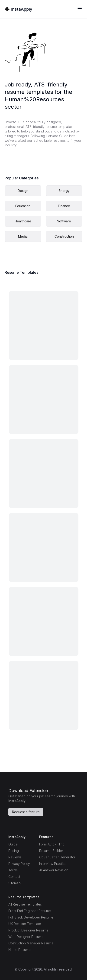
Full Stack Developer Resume (31, 917)
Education (23, 206)
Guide (13, 844)
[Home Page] (18, 9)
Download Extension (28, 791)
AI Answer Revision (54, 870)
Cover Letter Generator (57, 857)
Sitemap (14, 883)
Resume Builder (51, 851)
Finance (64, 206)
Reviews (15, 857)
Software (64, 221)
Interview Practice (53, 864)
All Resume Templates (25, 904)
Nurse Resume (19, 950)
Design (23, 191)
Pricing (14, 851)
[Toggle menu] (80, 9)
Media (23, 236)
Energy (64, 191)
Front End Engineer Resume (30, 911)
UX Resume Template (25, 924)
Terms (13, 870)
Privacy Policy (19, 864)
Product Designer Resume (28, 930)
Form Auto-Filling (52, 844)
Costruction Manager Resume (31, 943)
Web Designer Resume (26, 937)
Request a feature (26, 812)
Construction (64, 236)
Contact (14, 877)
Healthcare (23, 221)
